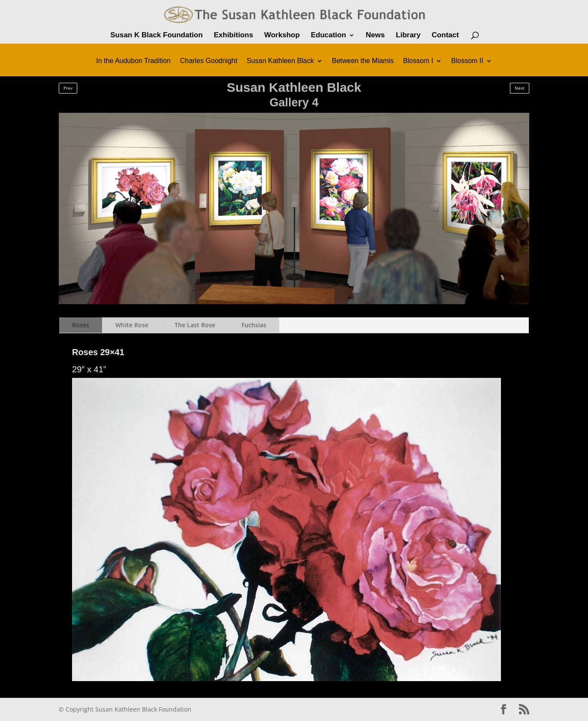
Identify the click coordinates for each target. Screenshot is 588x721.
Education (329, 36)
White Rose (132, 325)
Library (408, 36)
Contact (445, 36)
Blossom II (467, 61)
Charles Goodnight (209, 61)
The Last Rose (195, 325)
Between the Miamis (363, 61)
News (375, 36)
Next (520, 88)
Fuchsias (254, 325)
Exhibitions (233, 36)
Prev (68, 88)
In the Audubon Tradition (133, 61)
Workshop (282, 36)
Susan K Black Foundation (156, 36)
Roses (81, 325)
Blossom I (418, 61)
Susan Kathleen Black (280, 61)
